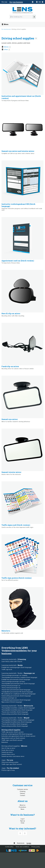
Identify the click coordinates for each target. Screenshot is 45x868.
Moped (27, 718)
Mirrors (24, 746)
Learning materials (9, 659)
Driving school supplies (19, 29)
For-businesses (6, 29)
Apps (4, 760)
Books (20, 665)
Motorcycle (28, 706)
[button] (40, 2)
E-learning (22, 659)
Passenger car (29, 673)
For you (10, 760)
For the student (13, 768)
